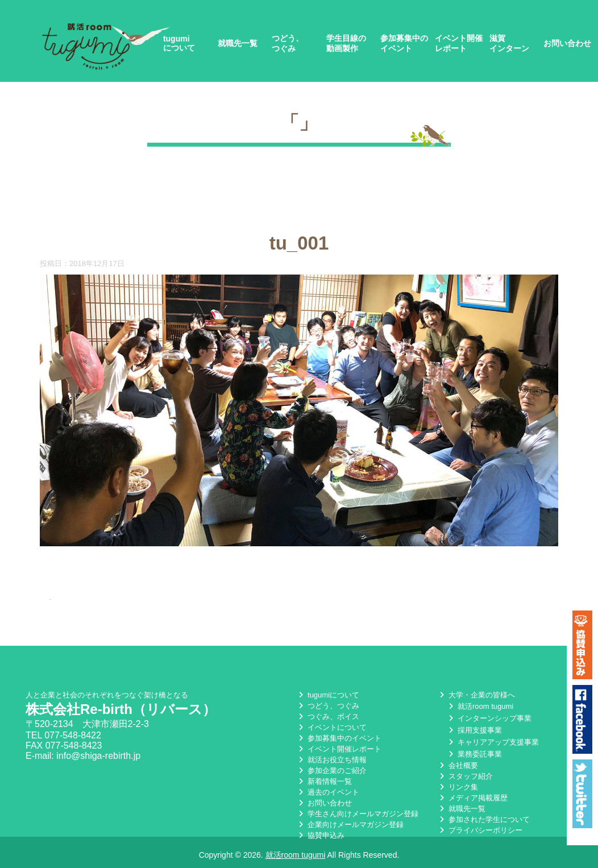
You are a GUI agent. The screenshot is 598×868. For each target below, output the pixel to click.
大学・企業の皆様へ (476, 699)
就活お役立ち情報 (331, 764)
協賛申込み (320, 839)
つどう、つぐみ (288, 43)
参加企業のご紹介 (331, 774)
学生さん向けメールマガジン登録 (357, 818)
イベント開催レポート (459, 43)
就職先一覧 (238, 43)
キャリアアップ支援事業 (493, 746)
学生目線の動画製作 (346, 43)
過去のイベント (328, 796)
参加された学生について (483, 823)
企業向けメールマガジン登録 (350, 828)
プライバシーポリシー (480, 834)
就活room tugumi (480, 710)
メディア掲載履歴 (472, 802)
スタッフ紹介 (465, 780)
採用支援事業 (474, 734)
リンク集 (458, 791)
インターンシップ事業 (489, 722)
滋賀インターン (509, 43)
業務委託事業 (474, 758)
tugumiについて (179, 43)
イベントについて (331, 731)
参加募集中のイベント (404, 43)
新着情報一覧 (324, 785)
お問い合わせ (567, 43)
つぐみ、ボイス (328, 720)
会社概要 (458, 769)
